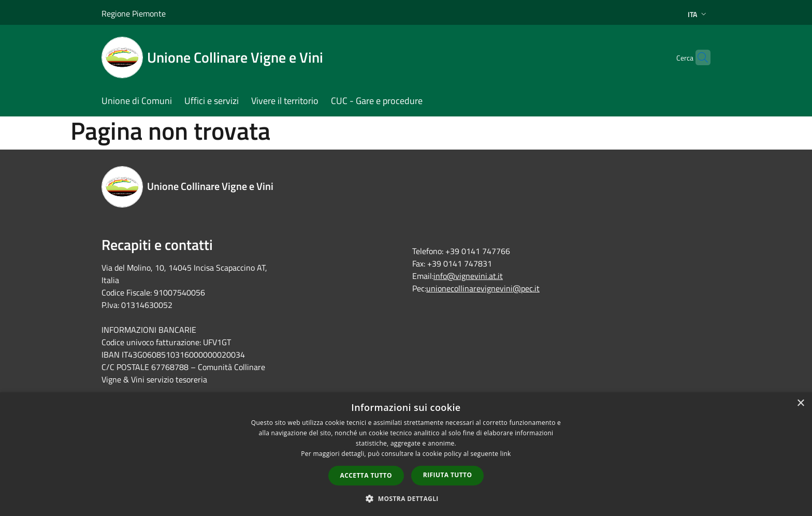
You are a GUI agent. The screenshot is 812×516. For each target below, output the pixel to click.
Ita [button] (698, 14)
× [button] (800, 403)
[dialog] (406, 454)
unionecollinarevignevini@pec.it (483, 288)
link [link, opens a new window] (506, 454)
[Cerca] (698, 57)
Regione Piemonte (134, 13)
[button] (406, 498)
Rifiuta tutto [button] (448, 475)
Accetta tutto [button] (366, 475)
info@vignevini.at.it (468, 276)
